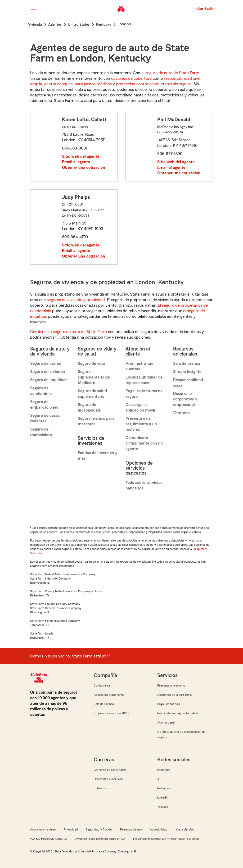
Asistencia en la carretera (174, 695)
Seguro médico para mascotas (96, 421)
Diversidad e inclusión (108, 779)
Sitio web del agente (81, 156)
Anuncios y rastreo (43, 829)
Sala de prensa (186, 363)
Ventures (181, 413)
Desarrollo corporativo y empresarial (185, 399)
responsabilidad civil (182, 78)
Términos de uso (131, 829)
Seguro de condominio (41, 391)
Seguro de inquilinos (49, 380)
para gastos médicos (93, 84)
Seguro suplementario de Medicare (94, 377)
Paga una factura (169, 704)
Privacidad (71, 829)
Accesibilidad (159, 829)
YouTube (163, 807)
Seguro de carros (46, 363)
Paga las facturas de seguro (144, 394)
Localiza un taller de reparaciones (144, 380)
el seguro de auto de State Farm (170, 73)
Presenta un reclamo (171, 685)
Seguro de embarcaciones (44, 405)
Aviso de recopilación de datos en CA (100, 839)
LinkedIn (163, 797)
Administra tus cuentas (139, 366)
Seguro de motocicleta (41, 432)
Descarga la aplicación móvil (140, 407)
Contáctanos (102, 685)
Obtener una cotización (84, 167)
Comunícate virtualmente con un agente (144, 443)
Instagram (164, 788)
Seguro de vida (91, 363)
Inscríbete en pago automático (177, 713)
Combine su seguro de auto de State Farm (69, 332)
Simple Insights (187, 372)
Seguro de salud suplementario (92, 394)
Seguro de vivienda (48, 372)
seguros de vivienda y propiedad (76, 300)
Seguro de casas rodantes (45, 418)
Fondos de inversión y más (98, 456)
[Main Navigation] (34, 8)
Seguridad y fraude (99, 829)
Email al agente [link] (76, 162)
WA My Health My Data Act (49, 839)
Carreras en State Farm (110, 770)
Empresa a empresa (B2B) (111, 713)
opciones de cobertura (131, 78)
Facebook (164, 770)
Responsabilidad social (188, 383)
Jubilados (100, 788)
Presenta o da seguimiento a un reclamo (141, 424)
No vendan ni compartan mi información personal (166, 839)
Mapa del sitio (185, 829)
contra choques (58, 84)
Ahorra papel (166, 722)
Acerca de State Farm (109, 695)
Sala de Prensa (104, 704)
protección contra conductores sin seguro (154, 84)
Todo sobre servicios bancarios (144, 485)
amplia (36, 84)
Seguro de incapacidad (89, 407)
